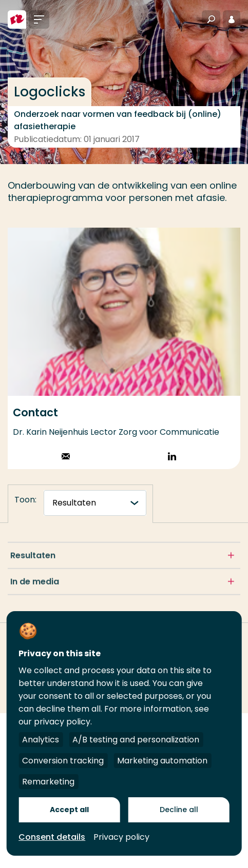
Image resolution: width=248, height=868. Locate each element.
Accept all (69, 810)
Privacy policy (121, 837)
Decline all (179, 810)
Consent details (52, 837)
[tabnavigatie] (95, 503)
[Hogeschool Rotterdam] (17, 19)
